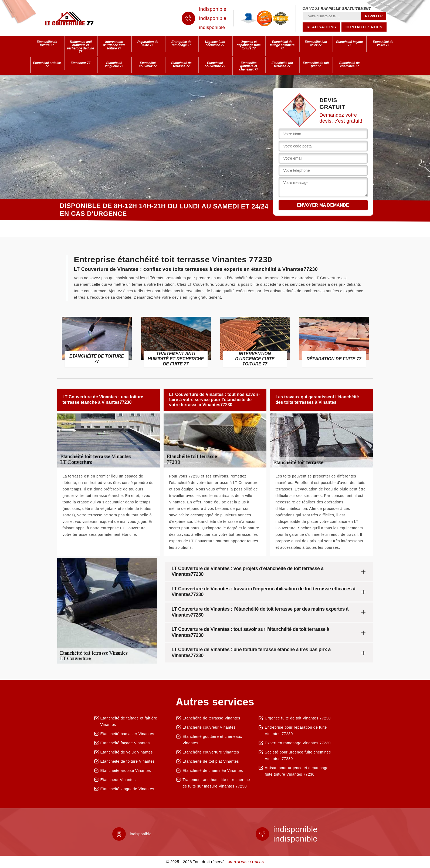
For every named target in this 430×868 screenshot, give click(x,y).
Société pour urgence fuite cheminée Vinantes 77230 (298, 755)
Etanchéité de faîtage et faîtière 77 (282, 45)
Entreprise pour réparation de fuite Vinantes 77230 (296, 731)
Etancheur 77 (81, 63)
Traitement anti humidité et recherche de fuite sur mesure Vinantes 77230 (216, 783)
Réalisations (321, 27)
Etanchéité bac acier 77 (316, 43)
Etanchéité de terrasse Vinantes (211, 718)
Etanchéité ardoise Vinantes (126, 771)
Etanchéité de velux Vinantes (127, 752)
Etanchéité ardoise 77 (47, 65)
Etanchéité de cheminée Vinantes (213, 771)
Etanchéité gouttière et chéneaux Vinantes (212, 740)
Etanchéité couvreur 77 (148, 65)
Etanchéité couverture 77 (215, 65)
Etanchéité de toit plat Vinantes (211, 761)
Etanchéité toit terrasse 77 (282, 65)
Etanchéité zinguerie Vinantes (127, 789)
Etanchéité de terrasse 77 (181, 65)
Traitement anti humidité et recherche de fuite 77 (80, 47)
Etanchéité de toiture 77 (47, 43)
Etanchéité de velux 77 (383, 43)
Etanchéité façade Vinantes (125, 743)
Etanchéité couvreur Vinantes (209, 727)
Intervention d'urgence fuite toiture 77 (114, 45)
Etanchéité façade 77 (349, 43)
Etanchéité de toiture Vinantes (128, 761)
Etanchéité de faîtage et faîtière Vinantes (129, 721)
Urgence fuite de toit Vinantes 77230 (298, 718)
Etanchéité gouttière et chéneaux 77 (249, 66)
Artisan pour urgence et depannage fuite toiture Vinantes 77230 (297, 771)
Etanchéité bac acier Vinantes (127, 734)
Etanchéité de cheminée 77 (349, 65)
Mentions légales (246, 862)
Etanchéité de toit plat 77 (316, 65)
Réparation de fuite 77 (148, 43)
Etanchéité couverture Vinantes (211, 752)
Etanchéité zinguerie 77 (114, 65)
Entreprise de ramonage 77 (181, 43)
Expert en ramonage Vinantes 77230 (298, 743)
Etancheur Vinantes (118, 780)
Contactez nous (364, 27)
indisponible (213, 9)
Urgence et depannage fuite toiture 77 (248, 45)
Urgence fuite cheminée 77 (215, 43)
